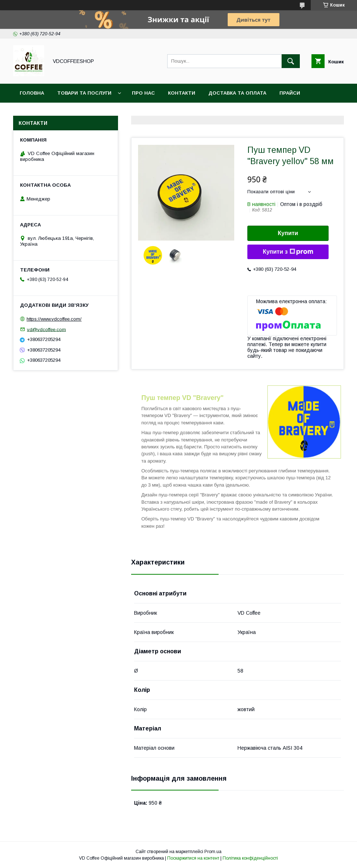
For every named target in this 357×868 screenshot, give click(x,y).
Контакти (182, 93)
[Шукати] (291, 61)
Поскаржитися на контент (193, 858)
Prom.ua (213, 852)
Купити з (288, 252)
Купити (288, 233)
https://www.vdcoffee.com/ (54, 319)
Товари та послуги (84, 93)
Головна (32, 93)
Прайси (290, 93)
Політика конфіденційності (250, 858)
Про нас (143, 93)
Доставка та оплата (237, 93)
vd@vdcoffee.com (46, 329)
